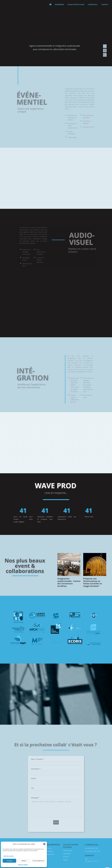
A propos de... (93, 5)
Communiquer (68, 851)
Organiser (50, 851)
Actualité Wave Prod (91, 848)
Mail (86, 859)
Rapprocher (51, 854)
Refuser (24, 861)
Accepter (9, 861)
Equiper (66, 860)
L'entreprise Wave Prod (92, 851)
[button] (44, 844)
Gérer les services (9, 856)
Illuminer (66, 857)
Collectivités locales (76, 5)
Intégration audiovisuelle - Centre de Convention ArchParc (69, 582)
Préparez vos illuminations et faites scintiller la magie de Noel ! (92, 582)
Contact (105, 5)
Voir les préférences (38, 861)
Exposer (49, 848)
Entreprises (59, 5)
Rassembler (67, 854)
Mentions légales (23, 865)
